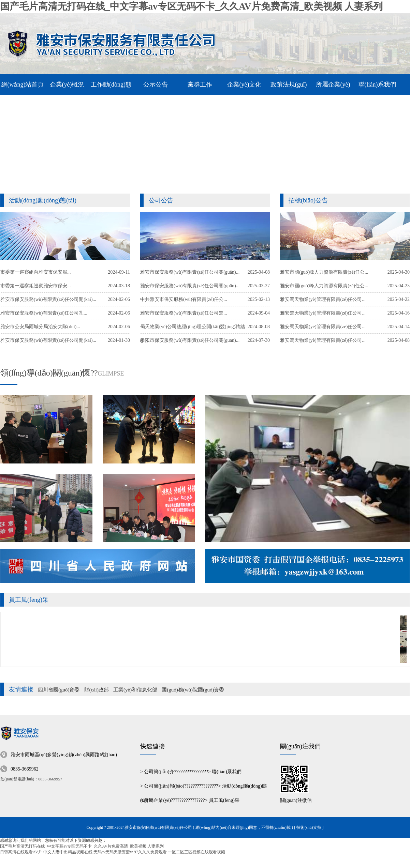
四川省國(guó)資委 (59, 690)
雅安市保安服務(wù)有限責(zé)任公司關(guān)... (190, 340)
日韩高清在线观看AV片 (21, 852)
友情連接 (21, 689)
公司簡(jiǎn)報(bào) (164, 786)
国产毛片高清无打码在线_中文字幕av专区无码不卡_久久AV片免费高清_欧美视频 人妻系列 (191, 6)
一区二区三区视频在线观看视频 (196, 852)
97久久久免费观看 (150, 852)
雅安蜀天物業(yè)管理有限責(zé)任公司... (323, 340)
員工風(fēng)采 (29, 600)
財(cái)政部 (97, 690)
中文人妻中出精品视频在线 (68, 852)
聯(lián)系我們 (226, 772)
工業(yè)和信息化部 (135, 690)
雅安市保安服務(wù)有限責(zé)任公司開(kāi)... (48, 340)
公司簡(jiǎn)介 (159, 772)
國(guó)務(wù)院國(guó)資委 (193, 690)
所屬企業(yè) (157, 800)
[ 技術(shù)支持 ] (309, 827)
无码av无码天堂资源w (113, 852)
